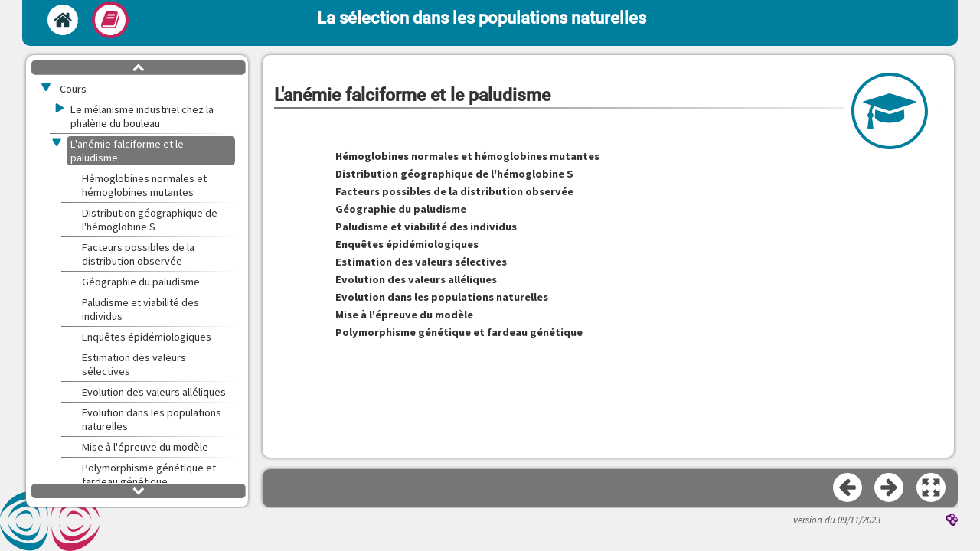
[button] (932, 488)
